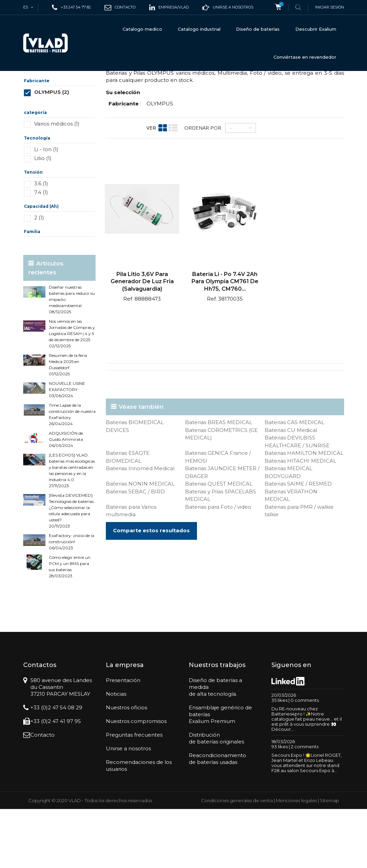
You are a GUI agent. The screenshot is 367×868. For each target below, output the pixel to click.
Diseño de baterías (258, 29)
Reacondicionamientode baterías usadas (217, 818)
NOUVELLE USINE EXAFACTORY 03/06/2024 (67, 449)
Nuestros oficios (126, 766)
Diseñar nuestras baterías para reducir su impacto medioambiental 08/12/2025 (72, 358)
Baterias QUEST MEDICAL (219, 543)
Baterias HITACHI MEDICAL (300, 520)
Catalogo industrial (199, 29)
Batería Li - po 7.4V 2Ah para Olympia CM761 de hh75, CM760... (225, 341)
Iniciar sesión (330, 7)
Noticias (116, 753)
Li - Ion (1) (46, 208)
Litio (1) (43, 217)
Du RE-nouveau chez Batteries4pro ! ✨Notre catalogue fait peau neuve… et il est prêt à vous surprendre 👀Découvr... (307, 778)
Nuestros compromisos (136, 780)
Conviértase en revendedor (305, 57)
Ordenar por (203, 187)
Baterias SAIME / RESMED (298, 543)
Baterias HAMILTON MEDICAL (304, 512)
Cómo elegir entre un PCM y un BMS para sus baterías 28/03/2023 (70, 626)
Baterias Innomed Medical (140, 527)
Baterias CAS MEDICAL (294, 481)
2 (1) (39, 277)
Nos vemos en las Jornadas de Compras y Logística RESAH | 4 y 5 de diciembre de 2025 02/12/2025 (72, 393)
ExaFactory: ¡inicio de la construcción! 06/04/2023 (72, 601)
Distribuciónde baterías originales (216, 797)
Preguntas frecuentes (134, 794)
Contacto (43, 794)
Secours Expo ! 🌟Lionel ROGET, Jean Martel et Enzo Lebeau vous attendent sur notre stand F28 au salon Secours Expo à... (307, 822)
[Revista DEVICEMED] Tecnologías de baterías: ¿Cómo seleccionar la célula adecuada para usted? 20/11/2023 (72, 570)
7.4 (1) (41, 251)
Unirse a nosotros (128, 807)
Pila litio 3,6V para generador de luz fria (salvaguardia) (142, 341)
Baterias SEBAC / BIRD (135, 551)
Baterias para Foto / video (218, 566)
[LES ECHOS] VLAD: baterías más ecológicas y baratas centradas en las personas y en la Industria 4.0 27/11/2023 (72, 529)
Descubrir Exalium (316, 29)
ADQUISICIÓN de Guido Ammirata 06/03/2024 (66, 498)
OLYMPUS (160, 163)
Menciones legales (296, 859)
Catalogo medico (142, 29)
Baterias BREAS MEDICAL (219, 481)
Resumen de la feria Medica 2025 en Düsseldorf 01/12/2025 (68, 424)
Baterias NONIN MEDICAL (140, 543)
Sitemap (329, 859)
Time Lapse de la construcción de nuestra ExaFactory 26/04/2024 (72, 473)
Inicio (30, 83)
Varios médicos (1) (57, 183)
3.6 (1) (41, 242)
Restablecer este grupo (75, 161)
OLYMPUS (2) (52, 151)
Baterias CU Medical (291, 489)
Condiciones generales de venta (237, 859)
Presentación (123, 739)
